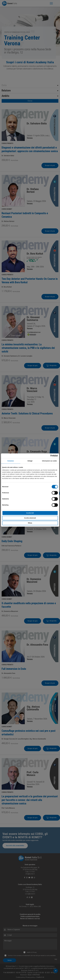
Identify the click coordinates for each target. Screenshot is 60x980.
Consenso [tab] (11, 461)
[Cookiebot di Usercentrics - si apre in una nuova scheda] (48, 456)
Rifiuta (30, 523)
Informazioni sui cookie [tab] (49, 461)
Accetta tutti (30, 513)
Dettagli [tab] (30, 461)
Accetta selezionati (30, 518)
